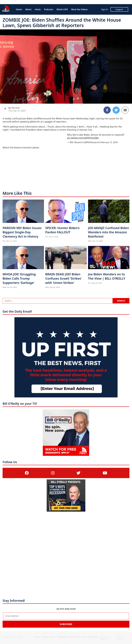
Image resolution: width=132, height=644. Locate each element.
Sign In (105, 9)
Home (19, 9)
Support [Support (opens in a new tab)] (119, 9)
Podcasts (49, 9)
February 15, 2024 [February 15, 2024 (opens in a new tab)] (109, 142)
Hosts (38, 9)
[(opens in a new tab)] (27, 473)
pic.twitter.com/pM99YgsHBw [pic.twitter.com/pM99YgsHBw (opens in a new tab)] (83, 138)
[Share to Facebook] (107, 110)
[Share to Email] (125, 110)
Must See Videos (79, 9)
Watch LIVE (62, 9)
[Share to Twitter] (116, 110)
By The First (14, 108)
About (28, 9)
